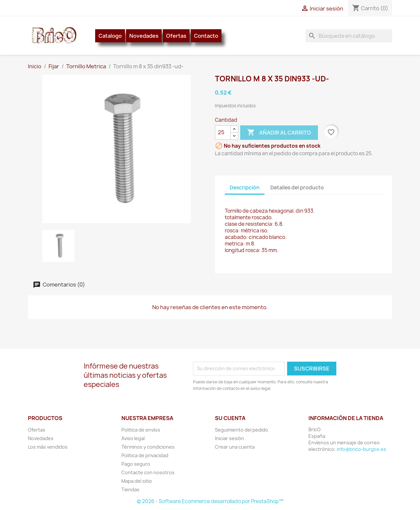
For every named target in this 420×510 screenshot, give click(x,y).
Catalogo (110, 36)
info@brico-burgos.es (361, 449)
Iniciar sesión (230, 438)
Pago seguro (136, 464)
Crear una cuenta (235, 447)
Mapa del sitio (137, 481)
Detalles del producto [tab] (297, 188)
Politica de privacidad (145, 455)
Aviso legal (133, 438)
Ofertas (176, 36)
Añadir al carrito (279, 133)
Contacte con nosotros (148, 472)
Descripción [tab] (245, 188)
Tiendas (130, 489)
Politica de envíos (141, 430)
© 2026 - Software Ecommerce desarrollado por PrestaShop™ (210, 501)
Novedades (144, 36)
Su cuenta (230, 418)
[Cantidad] (223, 133)
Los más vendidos (48, 447)
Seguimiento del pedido (241, 430)
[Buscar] (349, 36)
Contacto (206, 36)
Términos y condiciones (148, 447)
